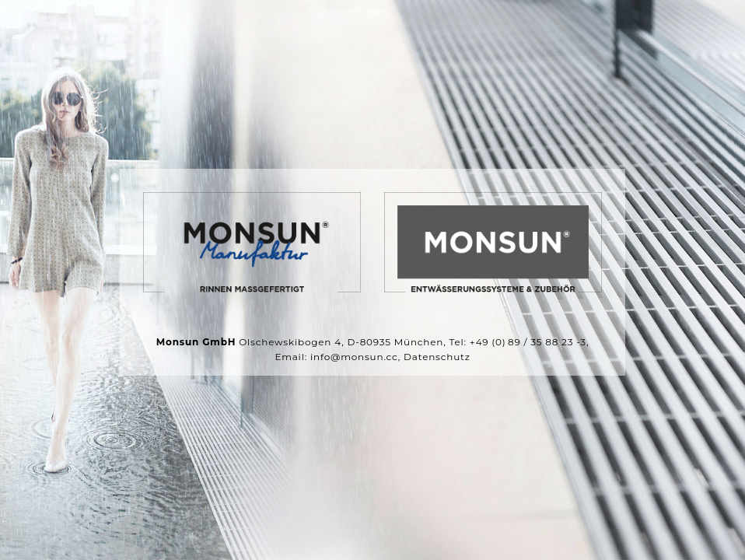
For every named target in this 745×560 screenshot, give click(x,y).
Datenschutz (437, 357)
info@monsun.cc (354, 357)
